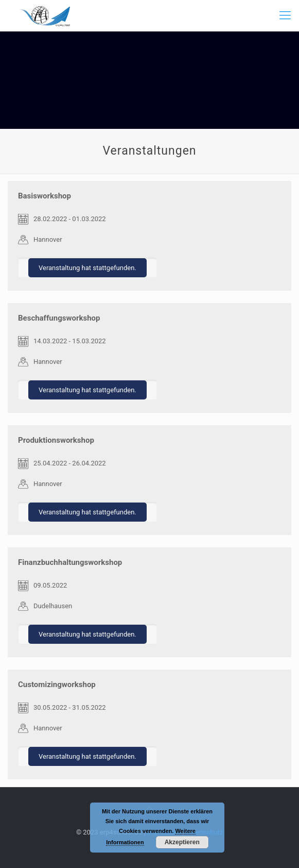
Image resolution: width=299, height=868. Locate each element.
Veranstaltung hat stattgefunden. (87, 268)
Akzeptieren (182, 842)
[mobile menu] (285, 15)
